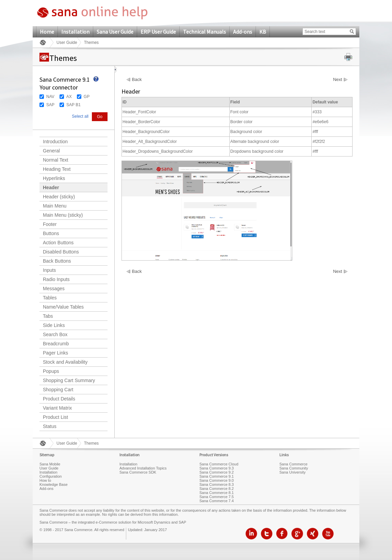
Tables (50, 298)
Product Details (59, 399)
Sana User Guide (115, 32)
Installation (75, 32)
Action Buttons (58, 243)
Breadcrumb (56, 344)
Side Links (54, 325)
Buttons (51, 233)
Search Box (55, 334)
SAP (50, 105)
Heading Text (57, 169)
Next (338, 80)
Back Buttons (57, 261)
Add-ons (243, 32)
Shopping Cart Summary (69, 380)
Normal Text (55, 160)
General (51, 151)
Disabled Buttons (61, 252)
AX (69, 97)
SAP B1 (73, 105)
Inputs (49, 270)
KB (263, 32)
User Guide (67, 43)
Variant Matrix (57, 408)
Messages (54, 289)
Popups (51, 371)
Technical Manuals (205, 32)
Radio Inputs (56, 279)
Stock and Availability (65, 362)
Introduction (55, 142)
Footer (50, 224)
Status (50, 426)
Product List (55, 417)
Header (51, 187)
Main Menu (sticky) (63, 215)
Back (137, 80)
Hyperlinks (54, 178)
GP (87, 97)
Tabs (48, 316)
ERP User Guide (158, 32)
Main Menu (55, 206)
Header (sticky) (59, 197)
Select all (80, 116)
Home (47, 32)
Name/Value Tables (63, 307)
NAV (50, 97)
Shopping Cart (58, 390)
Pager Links (55, 353)
